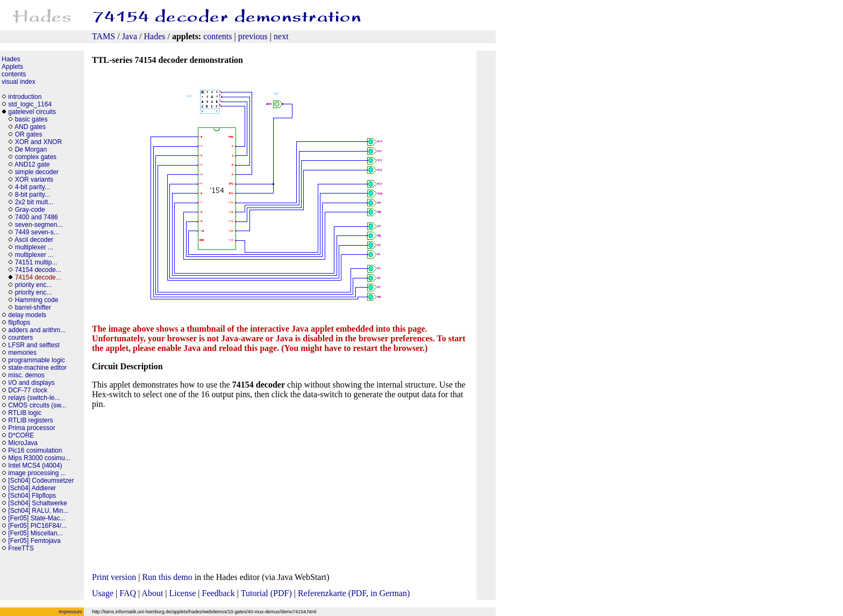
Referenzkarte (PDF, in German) (354, 593)
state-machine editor (37, 368)
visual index (19, 82)
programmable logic (36, 360)
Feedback (219, 593)
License (183, 593)
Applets (12, 67)
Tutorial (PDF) (266, 593)
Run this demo (167, 577)
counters (20, 338)
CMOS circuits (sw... (37, 405)
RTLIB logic (25, 413)
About (152, 593)
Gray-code (31, 210)
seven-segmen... (39, 225)
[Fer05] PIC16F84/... (37, 526)
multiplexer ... (34, 247)
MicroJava (23, 443)
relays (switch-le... (34, 398)
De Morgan (31, 149)
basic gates (31, 119)
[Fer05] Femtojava (34, 541)
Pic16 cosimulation (35, 450)
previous (253, 36)
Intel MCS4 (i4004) (35, 465)
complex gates (36, 157)
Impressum (70, 612)
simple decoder (37, 172)
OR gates (29, 134)
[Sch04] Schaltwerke (37, 503)
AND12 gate (32, 164)
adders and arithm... (37, 330)
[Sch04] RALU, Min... (38, 511)
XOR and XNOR (38, 142)
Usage (103, 593)
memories (22, 353)
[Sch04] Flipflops (32, 496)
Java (130, 36)
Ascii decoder (34, 240)
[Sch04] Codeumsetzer (41, 481)
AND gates (30, 127)
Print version (114, 577)
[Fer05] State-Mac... (37, 518)
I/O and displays (31, 383)
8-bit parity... (33, 195)
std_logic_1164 (30, 104)
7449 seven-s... (37, 232)
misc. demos (26, 375)
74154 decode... (38, 270)
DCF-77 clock (28, 390)
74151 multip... (36, 262)
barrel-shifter (33, 307)
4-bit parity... (33, 187)
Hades (155, 36)
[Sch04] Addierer (32, 488)
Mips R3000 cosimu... (39, 458)
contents (217, 36)
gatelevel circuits (32, 112)
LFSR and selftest (34, 345)
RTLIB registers (30, 420)
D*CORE (21, 435)
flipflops (19, 323)
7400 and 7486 (37, 217)
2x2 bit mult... (34, 202)
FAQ (128, 593)
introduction (25, 97)
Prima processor (31, 428)
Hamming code (37, 300)
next (281, 36)
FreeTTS (21, 548)
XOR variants (34, 180)
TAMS (103, 36)
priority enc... (34, 285)
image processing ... (37, 473)
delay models (27, 315)
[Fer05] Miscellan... (35, 533)
